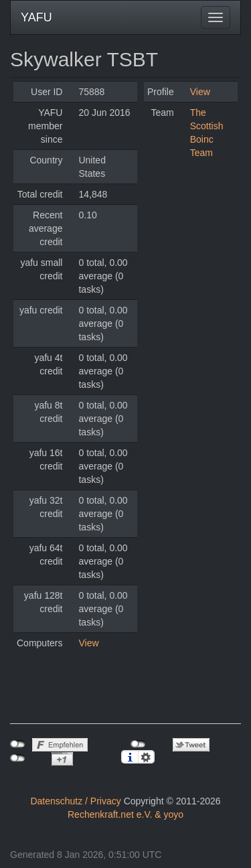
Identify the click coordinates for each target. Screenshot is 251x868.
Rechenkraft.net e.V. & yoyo (125, 814)
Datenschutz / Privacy (75, 801)
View (88, 643)
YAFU (36, 17)
